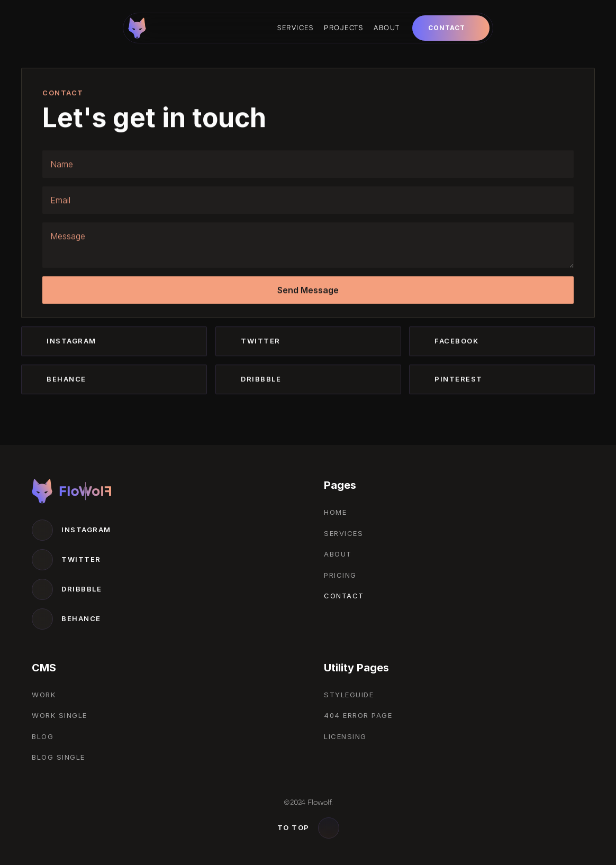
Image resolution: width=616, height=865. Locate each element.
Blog (43, 736)
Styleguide (349, 695)
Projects (343, 28)
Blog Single (58, 757)
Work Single (60, 715)
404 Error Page (358, 715)
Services (295, 28)
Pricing (340, 575)
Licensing (345, 736)
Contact (344, 596)
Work (44, 695)
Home (335, 512)
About (387, 28)
